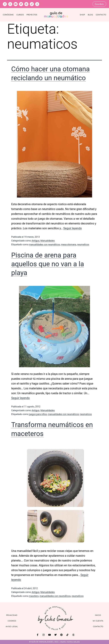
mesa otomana (69, 244)
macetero (34, 596)
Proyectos (32, 15)
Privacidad (12, 615)
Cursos (20, 15)
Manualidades (48, 241)
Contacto (101, 15)
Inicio (98, 615)
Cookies (12, 621)
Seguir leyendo (73, 228)
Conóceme (8, 15)
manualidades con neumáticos (44, 244)
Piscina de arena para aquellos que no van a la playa (48, 264)
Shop (82, 15)
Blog (90, 15)
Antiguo (36, 241)
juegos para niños (38, 414)
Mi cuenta (98, 621)
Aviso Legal (12, 626)
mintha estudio (73, 642)
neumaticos (83, 244)
